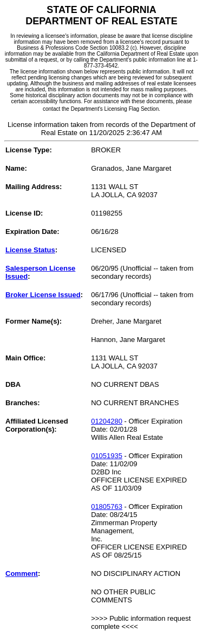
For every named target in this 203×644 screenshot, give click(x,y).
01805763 (107, 507)
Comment (22, 573)
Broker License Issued (43, 295)
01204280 (107, 421)
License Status (30, 250)
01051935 (107, 456)
